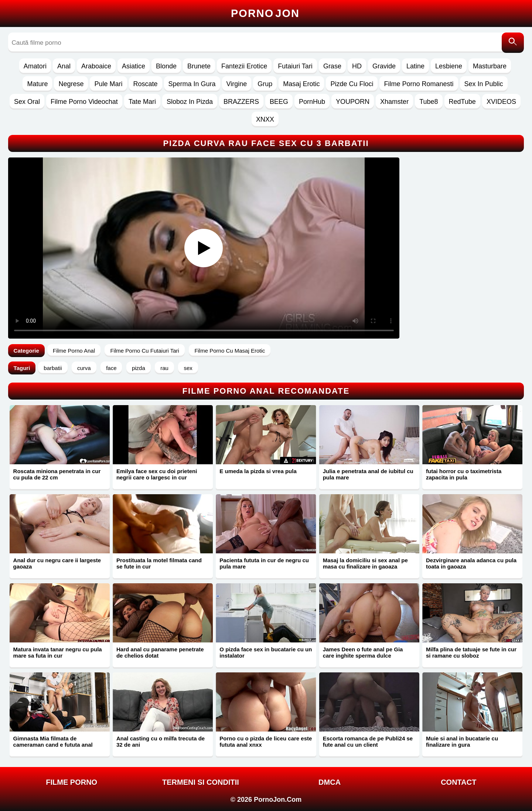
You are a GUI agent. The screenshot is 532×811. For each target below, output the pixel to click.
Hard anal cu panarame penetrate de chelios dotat (160, 652)
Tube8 (429, 102)
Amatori (35, 66)
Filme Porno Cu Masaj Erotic (230, 351)
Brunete (199, 66)
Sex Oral (27, 102)
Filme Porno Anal (74, 351)
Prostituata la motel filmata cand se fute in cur (159, 563)
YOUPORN (353, 102)
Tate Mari (142, 102)
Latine (415, 66)
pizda (139, 368)
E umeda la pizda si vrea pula (258, 471)
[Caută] (513, 43)
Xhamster (394, 102)
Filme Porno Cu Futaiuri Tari (144, 351)
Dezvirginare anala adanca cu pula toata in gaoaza (471, 563)
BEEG (279, 102)
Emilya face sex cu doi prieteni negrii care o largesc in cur (157, 474)
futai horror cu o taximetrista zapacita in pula (464, 474)
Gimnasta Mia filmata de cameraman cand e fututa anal (53, 742)
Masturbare (490, 66)
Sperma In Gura (192, 84)
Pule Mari (108, 84)
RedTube (462, 102)
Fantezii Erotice (244, 66)
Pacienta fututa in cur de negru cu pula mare (264, 563)
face (111, 368)
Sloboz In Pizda (190, 102)
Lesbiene (449, 66)
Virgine (237, 84)
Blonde (166, 66)
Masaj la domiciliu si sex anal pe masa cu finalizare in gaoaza (365, 563)
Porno (265, 13)
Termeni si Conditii (201, 782)
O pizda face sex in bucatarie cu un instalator (266, 652)
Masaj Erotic (301, 84)
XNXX (265, 119)
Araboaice (96, 66)
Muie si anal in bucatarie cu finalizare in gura (462, 742)
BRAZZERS (241, 102)
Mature (37, 84)
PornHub (312, 102)
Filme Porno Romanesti (419, 84)
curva (84, 368)
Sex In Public (484, 84)
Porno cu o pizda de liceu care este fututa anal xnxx (266, 742)
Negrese (71, 84)
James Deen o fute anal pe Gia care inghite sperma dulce (363, 652)
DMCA (330, 782)
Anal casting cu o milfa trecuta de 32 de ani (161, 742)
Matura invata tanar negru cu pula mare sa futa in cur (58, 652)
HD (357, 66)
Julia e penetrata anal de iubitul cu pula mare (368, 474)
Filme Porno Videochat (84, 102)
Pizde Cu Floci (352, 84)
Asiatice (134, 66)
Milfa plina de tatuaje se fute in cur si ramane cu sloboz (471, 652)
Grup (265, 84)
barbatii (53, 368)
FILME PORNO (71, 782)
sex (188, 368)
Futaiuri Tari (295, 66)
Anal (64, 66)
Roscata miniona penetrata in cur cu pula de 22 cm (57, 474)
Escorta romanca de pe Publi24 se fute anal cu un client (368, 742)
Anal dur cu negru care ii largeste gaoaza (57, 563)
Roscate (146, 84)
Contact (458, 782)
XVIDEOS (501, 102)
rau (164, 368)
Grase (332, 66)
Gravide (384, 66)
